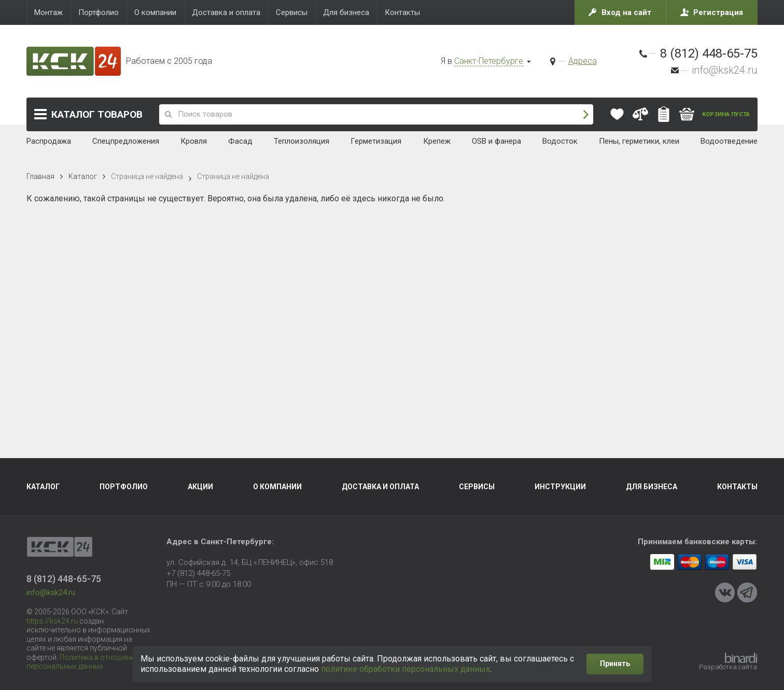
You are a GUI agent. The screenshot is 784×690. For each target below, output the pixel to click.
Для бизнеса (652, 487)
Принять (615, 664)
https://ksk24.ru (52, 621)
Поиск (586, 114)
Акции (200, 487)
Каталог (97, 114)
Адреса (583, 61)
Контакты (737, 487)
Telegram (747, 592)
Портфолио (124, 487)
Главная (40, 176)
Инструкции (560, 487)
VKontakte (725, 592)
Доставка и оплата (380, 487)
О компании (277, 487)
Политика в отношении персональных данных (83, 662)
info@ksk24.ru (725, 70)
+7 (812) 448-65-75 (198, 573)
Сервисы (477, 487)
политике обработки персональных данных (405, 669)
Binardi (741, 658)
